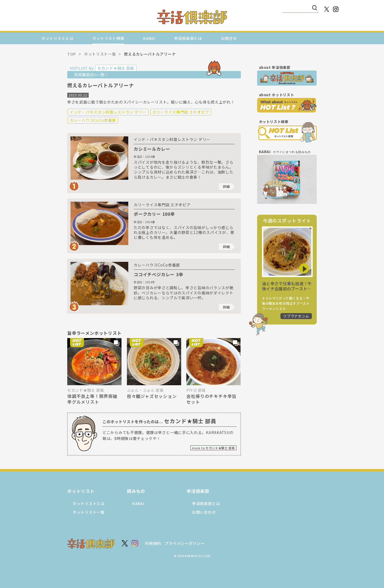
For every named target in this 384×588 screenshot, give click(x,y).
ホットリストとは (57, 38)
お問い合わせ (204, 512)
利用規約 (153, 543)
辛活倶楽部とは (188, 38)
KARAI (149, 38)
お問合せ (229, 38)
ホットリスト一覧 (89, 512)
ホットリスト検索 (108, 38)
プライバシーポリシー (185, 543)
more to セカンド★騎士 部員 (213, 448)
